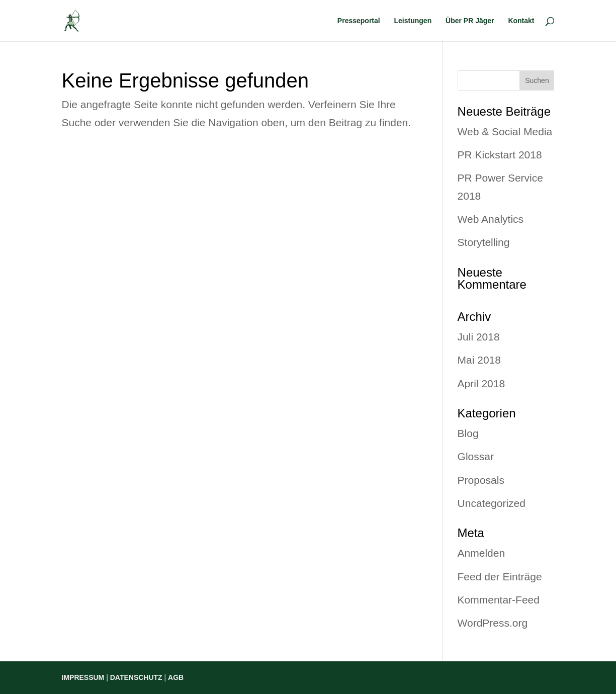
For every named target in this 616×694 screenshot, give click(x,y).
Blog (468, 433)
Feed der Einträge (500, 577)
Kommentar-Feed (499, 600)
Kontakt (521, 21)
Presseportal (359, 21)
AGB (176, 677)
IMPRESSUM (83, 677)
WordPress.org (493, 623)
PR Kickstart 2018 (500, 155)
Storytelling (484, 242)
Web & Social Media (505, 132)
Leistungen (413, 21)
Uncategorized (492, 503)
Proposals (481, 480)
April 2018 (481, 383)
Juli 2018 (479, 337)
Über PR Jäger (470, 21)
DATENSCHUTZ (136, 677)
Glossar (476, 456)
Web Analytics (491, 219)
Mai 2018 (479, 360)
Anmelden (481, 553)
